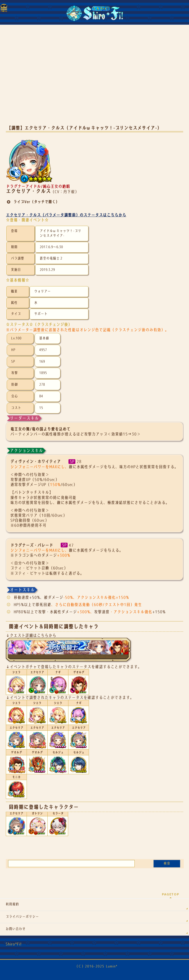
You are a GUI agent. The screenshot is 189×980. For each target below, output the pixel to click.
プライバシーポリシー (22, 917)
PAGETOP (171, 894)
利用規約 (12, 904)
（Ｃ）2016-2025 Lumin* (96, 966)
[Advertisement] (94, 78)
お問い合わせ (16, 929)
